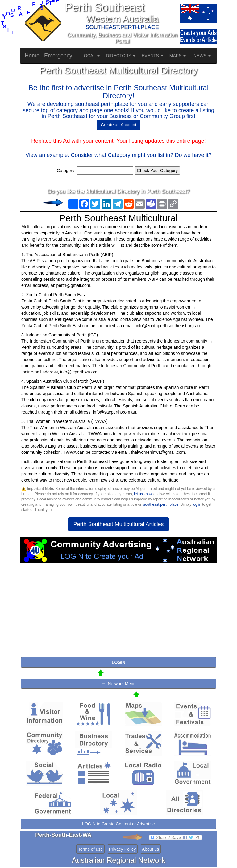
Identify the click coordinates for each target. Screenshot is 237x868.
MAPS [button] (178, 56)
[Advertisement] (118, 613)
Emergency (58, 56)
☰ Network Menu (118, 684)
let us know (143, 494)
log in (197, 504)
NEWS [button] (202, 56)
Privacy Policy (122, 849)
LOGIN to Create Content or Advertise (118, 824)
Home (32, 56)
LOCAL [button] (91, 56)
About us (150, 849)
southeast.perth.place (161, 504)
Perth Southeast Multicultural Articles (118, 524)
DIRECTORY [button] (121, 56)
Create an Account (118, 125)
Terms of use (90, 849)
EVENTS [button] (152, 56)
